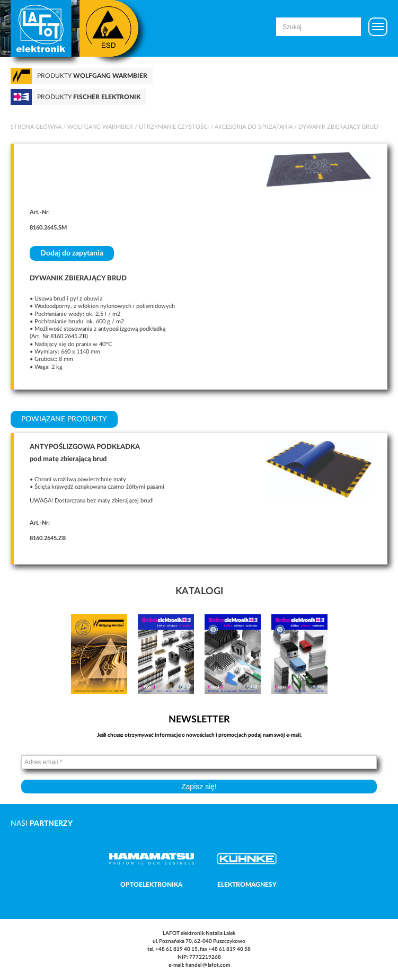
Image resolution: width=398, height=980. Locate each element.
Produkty (92, 76)
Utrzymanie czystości (174, 127)
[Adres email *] (199, 762)
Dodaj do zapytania (72, 253)
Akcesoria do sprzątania (254, 127)
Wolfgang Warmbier (100, 127)
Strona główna (36, 127)
